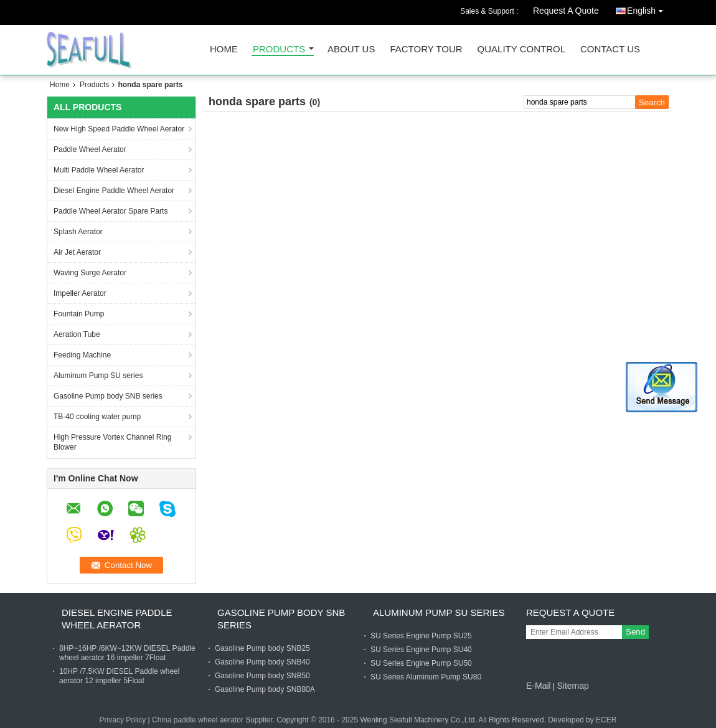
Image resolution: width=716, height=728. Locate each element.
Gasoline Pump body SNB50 (262, 676)
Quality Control (521, 50)
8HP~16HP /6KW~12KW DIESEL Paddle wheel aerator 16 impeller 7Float (127, 653)
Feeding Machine (82, 355)
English (648, 8)
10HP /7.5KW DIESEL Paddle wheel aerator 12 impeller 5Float (119, 676)
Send (635, 632)
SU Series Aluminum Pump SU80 (426, 677)
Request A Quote (566, 11)
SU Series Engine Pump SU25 (421, 636)
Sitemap (572, 686)
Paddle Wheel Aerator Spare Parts (111, 211)
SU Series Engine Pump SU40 (421, 650)
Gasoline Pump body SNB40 (262, 662)
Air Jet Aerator (77, 252)
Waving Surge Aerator (90, 273)
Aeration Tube (77, 334)
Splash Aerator (78, 232)
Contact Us (610, 50)
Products (279, 50)
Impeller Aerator (80, 293)
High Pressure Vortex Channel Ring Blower (112, 442)
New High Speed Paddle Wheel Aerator (119, 129)
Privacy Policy (123, 720)
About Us (351, 50)
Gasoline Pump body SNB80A (265, 689)
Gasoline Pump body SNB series (108, 396)
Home (224, 50)
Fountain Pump (79, 314)
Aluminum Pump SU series (98, 376)
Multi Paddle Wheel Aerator (99, 170)
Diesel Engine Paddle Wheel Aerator (114, 191)
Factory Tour (426, 50)
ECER (606, 720)
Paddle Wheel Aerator (90, 149)
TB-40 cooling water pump (97, 417)
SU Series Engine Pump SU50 (421, 663)
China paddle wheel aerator (198, 720)
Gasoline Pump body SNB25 (262, 648)
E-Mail (539, 686)
